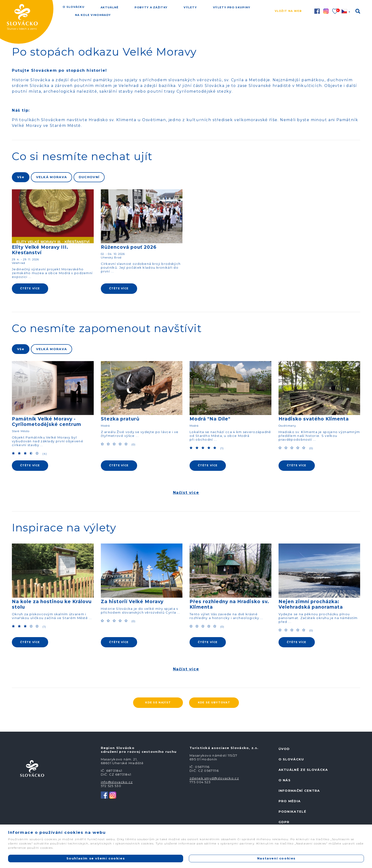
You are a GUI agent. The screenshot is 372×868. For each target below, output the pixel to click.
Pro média (290, 801)
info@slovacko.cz (117, 782)
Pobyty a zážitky (151, 7)
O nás (285, 780)
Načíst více (186, 493)
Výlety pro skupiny (232, 7)
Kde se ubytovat (214, 702)
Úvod (284, 749)
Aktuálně (109, 7)
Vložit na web (288, 11)
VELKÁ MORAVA (52, 177)
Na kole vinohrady (93, 15)
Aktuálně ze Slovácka (303, 770)
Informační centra (299, 791)
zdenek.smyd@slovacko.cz (214, 778)
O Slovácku (74, 7)
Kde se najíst (158, 702)
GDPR (284, 822)
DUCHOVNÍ (89, 177)
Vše (21, 177)
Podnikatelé (292, 811)
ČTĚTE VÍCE (30, 288)
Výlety (190, 7)
